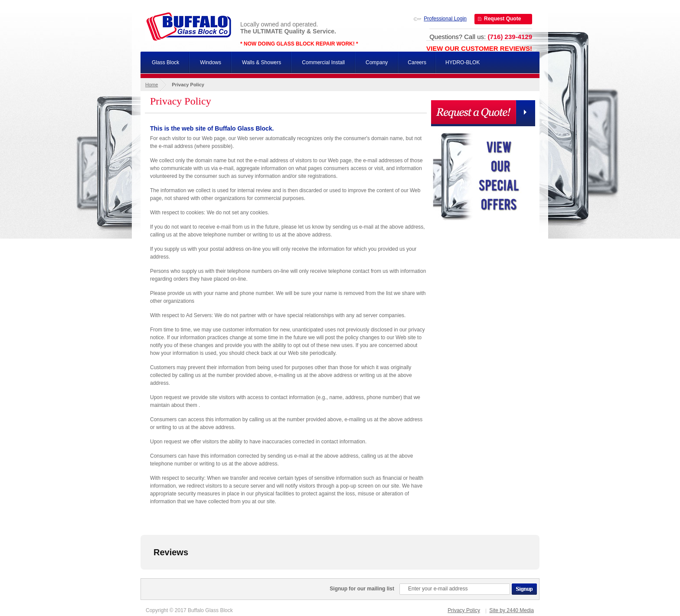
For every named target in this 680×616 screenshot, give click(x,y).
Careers (417, 62)
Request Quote (502, 19)
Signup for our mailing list (362, 589)
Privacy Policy (464, 610)
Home (152, 85)
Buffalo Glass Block (189, 26)
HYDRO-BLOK (463, 62)
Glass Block (165, 62)
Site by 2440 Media (512, 610)
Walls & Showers (262, 62)
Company (377, 62)
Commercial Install (323, 62)
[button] (141, 578)
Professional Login (445, 19)
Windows (211, 62)
